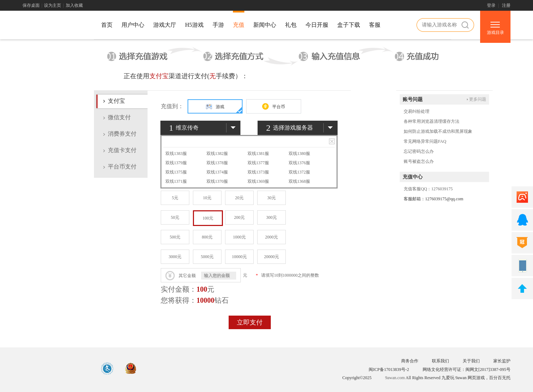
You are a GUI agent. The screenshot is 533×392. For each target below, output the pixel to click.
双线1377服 (258, 163)
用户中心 (133, 25)
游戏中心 (55, 26)
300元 (272, 217)
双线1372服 (299, 172)
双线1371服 (176, 181)
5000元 (207, 257)
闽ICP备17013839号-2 (389, 370)
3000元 (175, 257)
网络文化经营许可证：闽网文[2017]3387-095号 (467, 370)
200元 (239, 217)
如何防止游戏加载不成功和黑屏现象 (438, 131)
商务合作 (410, 361)
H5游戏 (194, 25)
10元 (207, 198)
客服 (375, 25)
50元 (175, 217)
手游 (218, 25)
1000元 (239, 237)
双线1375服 (176, 172)
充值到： (172, 106)
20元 (239, 198)
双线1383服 (176, 154)
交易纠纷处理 (417, 111)
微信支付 (119, 117)
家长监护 (502, 361)
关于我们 (471, 361)
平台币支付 (122, 167)
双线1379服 (176, 163)
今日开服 (317, 25)
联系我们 (440, 361)
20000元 (272, 257)
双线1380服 (299, 154)
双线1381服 (258, 154)
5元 (175, 198)
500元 (175, 237)
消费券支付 (122, 134)
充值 (239, 25)
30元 (272, 198)
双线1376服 (299, 163)
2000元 (272, 237)
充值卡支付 (122, 150)
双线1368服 (299, 181)
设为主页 (53, 5)
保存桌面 (31, 5)
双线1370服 (217, 181)
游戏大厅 (165, 25)
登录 (491, 5)
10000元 (239, 257)
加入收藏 (74, 5)
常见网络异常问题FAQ (425, 141)
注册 (506, 5)
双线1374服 (217, 172)
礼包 (291, 25)
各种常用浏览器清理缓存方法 (432, 121)
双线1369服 (258, 181)
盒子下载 (349, 25)
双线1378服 (217, 163)
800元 (207, 237)
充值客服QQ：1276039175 (428, 189)
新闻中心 (265, 25)
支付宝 (116, 101)
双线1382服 (217, 154)
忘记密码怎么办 (419, 151)
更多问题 (478, 99)
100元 (208, 218)
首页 (107, 25)
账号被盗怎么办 (419, 161)
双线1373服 (258, 172)
